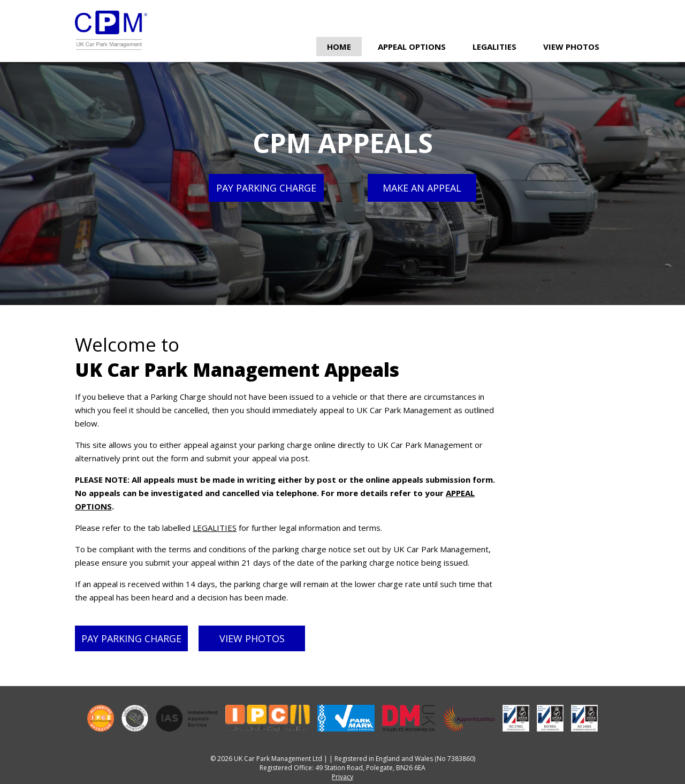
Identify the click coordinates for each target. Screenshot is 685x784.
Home (339, 47)
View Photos (571, 47)
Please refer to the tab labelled (134, 528)
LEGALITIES (215, 528)
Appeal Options (412, 47)
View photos (252, 638)
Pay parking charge (266, 188)
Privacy (342, 777)
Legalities (494, 47)
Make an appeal (422, 188)
